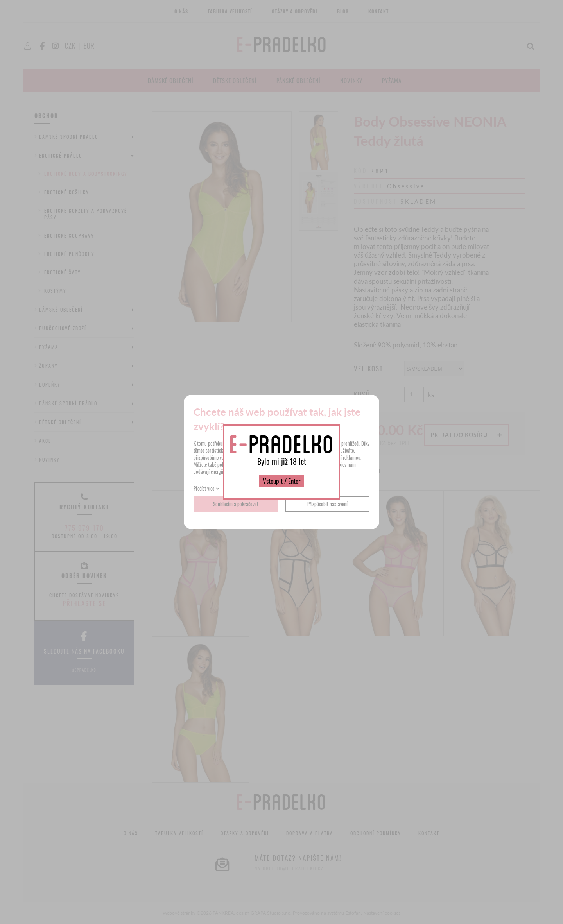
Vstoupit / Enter (281, 481)
